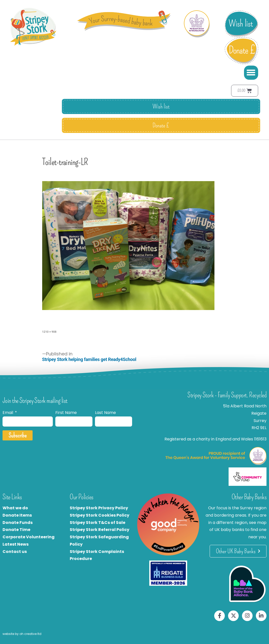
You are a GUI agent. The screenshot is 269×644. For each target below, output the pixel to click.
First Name (66, 413)
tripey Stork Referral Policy (101, 530)
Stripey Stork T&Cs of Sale (97, 523)
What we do (15, 508)
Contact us (15, 552)
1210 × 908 (49, 332)
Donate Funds (18, 523)
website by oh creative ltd (22, 634)
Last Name (105, 413)
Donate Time (16, 530)
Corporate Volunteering (29, 537)
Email (8, 413)
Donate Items (17, 515)
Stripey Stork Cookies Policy (100, 515)
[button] (251, 73)
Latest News (16, 544)
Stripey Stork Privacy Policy (99, 508)
